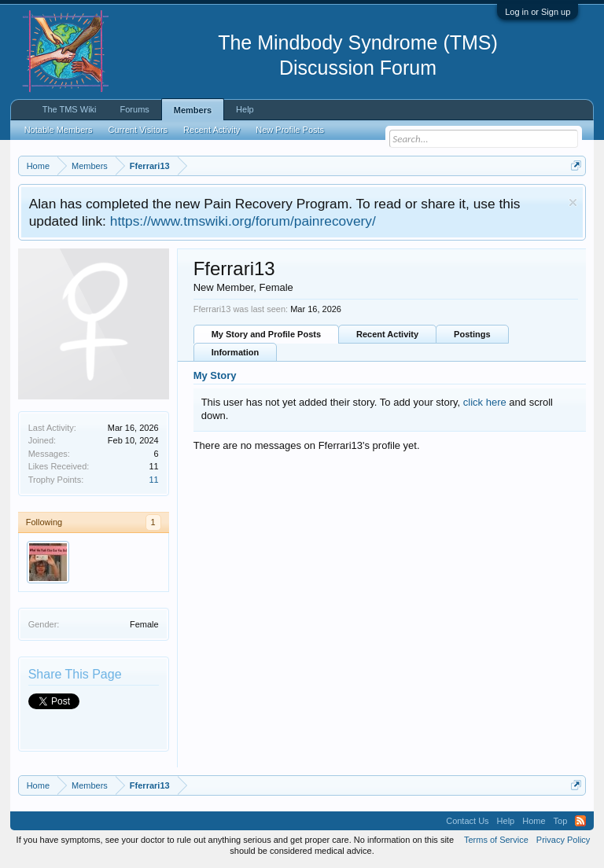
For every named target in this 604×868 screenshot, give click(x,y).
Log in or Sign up (538, 12)
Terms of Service (496, 840)
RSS (580, 821)
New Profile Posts (290, 130)
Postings (472, 334)
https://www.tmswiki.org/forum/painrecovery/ (243, 221)
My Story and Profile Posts (266, 334)
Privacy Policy (563, 840)
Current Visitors (138, 130)
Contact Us (467, 821)
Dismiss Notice (573, 202)
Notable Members (59, 130)
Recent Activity (387, 334)
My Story (215, 375)
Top (561, 821)
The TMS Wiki (70, 109)
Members (193, 110)
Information (236, 352)
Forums (135, 109)
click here (485, 402)
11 (153, 480)
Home (534, 821)
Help (245, 109)
